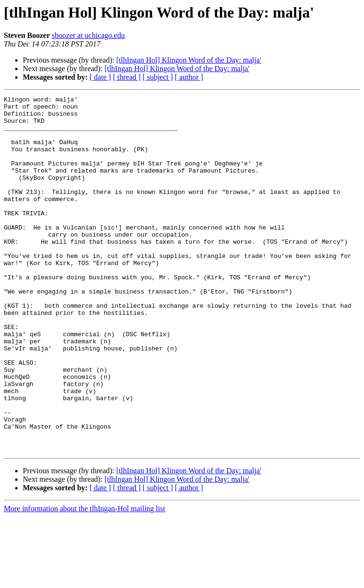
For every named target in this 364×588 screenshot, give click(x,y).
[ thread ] (127, 77)
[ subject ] (158, 77)
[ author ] (189, 77)
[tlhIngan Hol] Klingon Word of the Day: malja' (189, 60)
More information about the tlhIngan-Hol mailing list (84, 580)
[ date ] (100, 77)
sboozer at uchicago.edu (88, 35)
